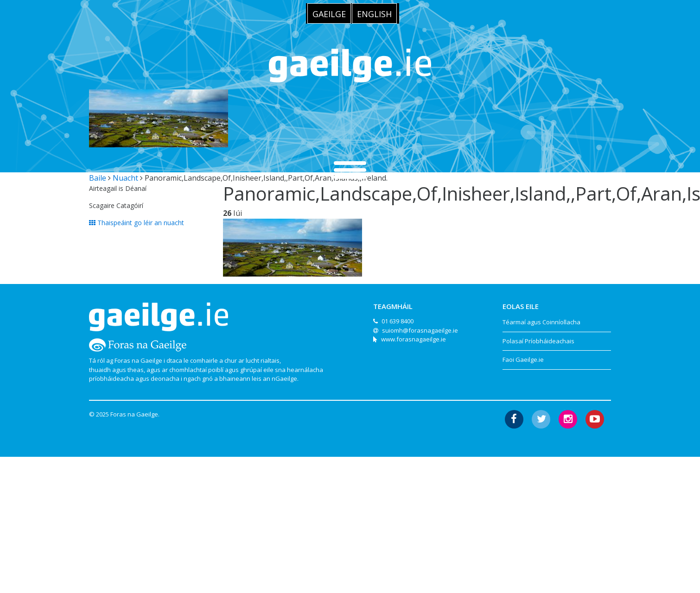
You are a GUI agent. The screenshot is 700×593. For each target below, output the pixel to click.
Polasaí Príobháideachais (538, 341)
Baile (98, 178)
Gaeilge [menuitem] (329, 14)
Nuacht (125, 178)
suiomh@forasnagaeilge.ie (420, 330)
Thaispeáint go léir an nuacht (137, 223)
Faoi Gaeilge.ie (523, 360)
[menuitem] (329, 13)
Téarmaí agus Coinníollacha (541, 322)
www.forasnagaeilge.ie (414, 339)
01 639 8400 (398, 321)
